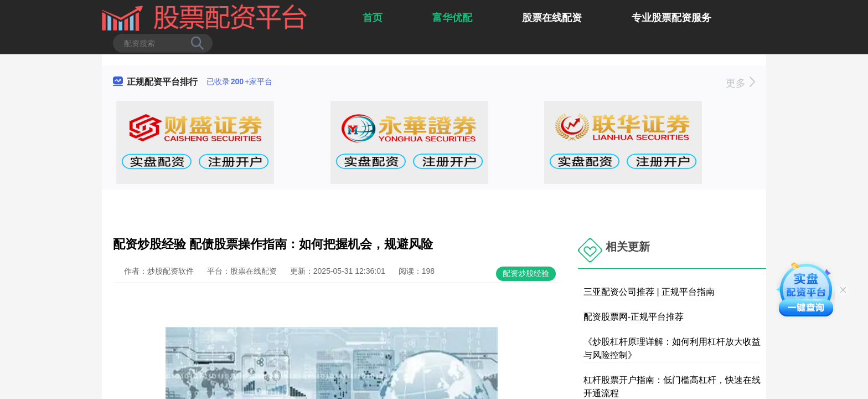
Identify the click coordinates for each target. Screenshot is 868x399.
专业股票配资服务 (671, 18)
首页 (373, 18)
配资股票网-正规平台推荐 (634, 317)
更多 (740, 83)
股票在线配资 (552, 18)
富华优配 (452, 18)
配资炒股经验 (526, 273)
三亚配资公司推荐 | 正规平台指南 (649, 292)
